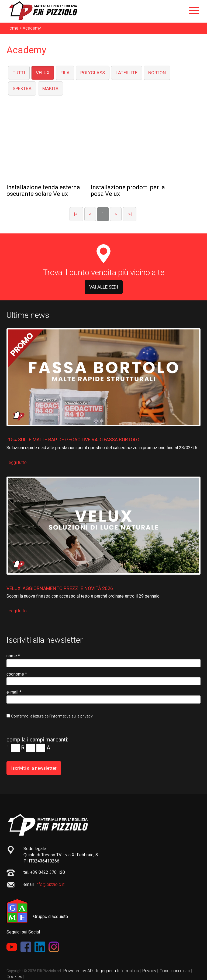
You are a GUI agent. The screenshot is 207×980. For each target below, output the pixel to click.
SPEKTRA (22, 88)
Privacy (149, 971)
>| (130, 214)
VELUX (43, 73)
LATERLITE (127, 73)
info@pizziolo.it (50, 884)
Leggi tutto (17, 462)
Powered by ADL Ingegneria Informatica (101, 971)
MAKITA (50, 88)
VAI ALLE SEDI (104, 287)
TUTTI (19, 73)
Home (13, 28)
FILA (65, 73)
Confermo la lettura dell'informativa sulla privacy (52, 716)
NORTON (157, 73)
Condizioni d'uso (175, 971)
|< (76, 214)
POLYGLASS (93, 73)
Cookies (14, 977)
